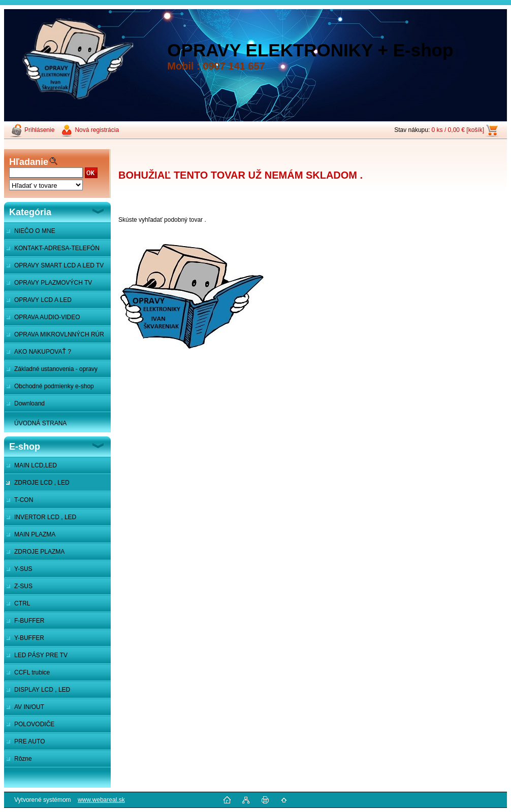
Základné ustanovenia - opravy (56, 369)
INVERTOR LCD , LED (45, 517)
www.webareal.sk (101, 800)
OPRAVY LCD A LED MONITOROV (38, 302)
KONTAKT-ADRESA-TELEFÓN (57, 248)
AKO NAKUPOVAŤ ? (43, 352)
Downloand (29, 403)
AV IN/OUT (29, 707)
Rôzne (23, 759)
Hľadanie (29, 162)
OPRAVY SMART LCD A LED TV (59, 265)
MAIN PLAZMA (35, 534)
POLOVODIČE (34, 724)
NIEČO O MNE (35, 231)
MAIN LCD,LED (36, 465)
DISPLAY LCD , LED (42, 690)
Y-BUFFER (29, 638)
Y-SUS (23, 569)
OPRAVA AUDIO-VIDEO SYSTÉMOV (42, 320)
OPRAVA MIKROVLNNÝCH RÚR (59, 334)
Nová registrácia (97, 130)
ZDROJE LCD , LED (42, 483)
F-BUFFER (29, 621)
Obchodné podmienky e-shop (54, 386)
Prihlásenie (39, 130)
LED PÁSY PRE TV (41, 655)
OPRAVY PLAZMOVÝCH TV (53, 283)
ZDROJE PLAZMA (39, 552)
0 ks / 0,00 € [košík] (458, 130)
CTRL (22, 603)
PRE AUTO (29, 741)
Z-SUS (23, 586)
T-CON (24, 500)
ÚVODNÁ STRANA (40, 423)
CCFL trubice (32, 672)
